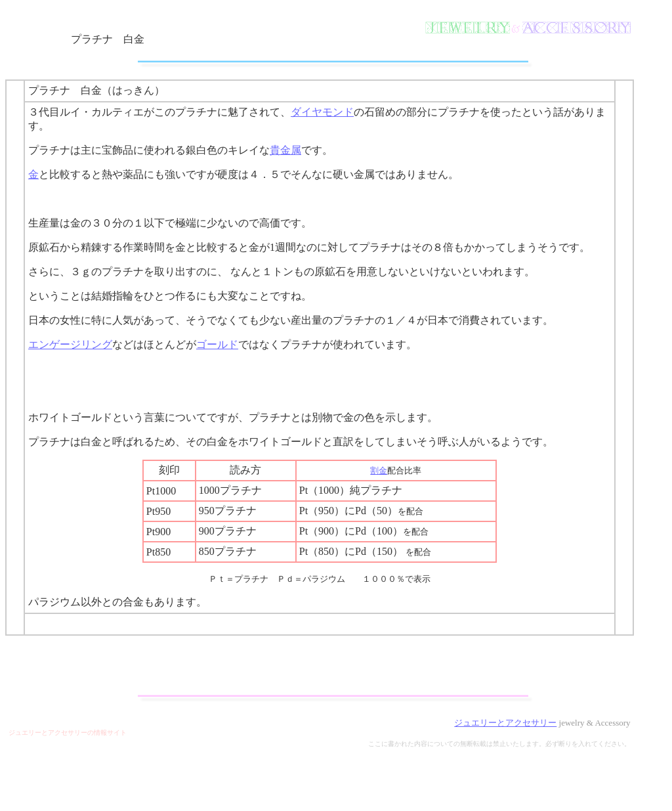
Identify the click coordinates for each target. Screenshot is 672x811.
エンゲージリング (70, 344)
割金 (379, 471)
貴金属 (285, 150)
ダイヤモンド (322, 112)
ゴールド (217, 344)
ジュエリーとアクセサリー (505, 723)
